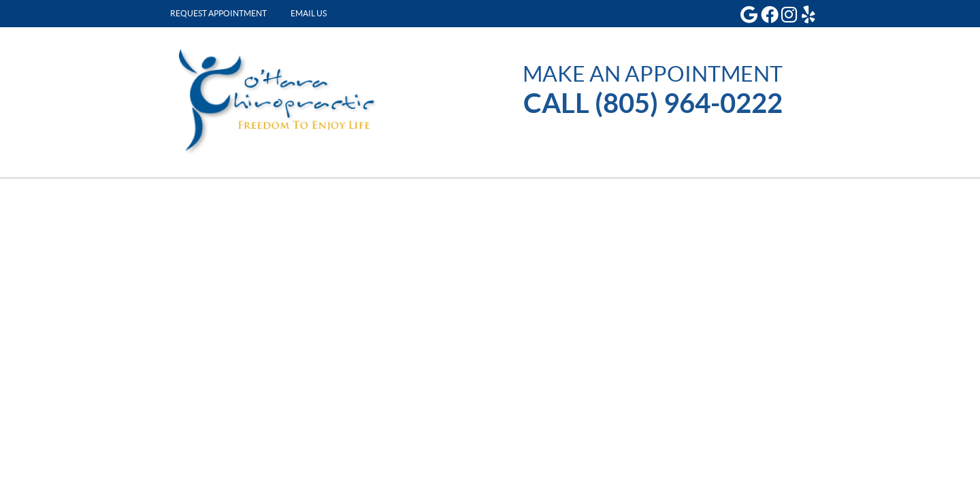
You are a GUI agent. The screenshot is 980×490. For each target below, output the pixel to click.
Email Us (309, 13)
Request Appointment (218, 13)
